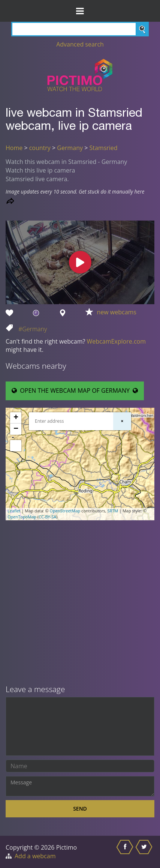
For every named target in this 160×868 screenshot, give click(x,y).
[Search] (80, 29)
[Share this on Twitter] (145, 852)
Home (14, 148)
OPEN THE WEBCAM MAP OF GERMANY (75, 390)
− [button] (16, 429)
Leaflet (14, 511)
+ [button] (16, 418)
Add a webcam (35, 856)
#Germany (33, 329)
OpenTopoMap (22, 517)
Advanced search (80, 44)
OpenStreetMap (65, 511)
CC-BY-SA (47, 517)
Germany (70, 148)
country (40, 148)
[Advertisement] (80, 603)
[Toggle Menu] (80, 11)
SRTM (113, 511)
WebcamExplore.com (116, 341)
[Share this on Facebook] (126, 852)
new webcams (117, 312)
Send (80, 809)
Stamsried (103, 148)
